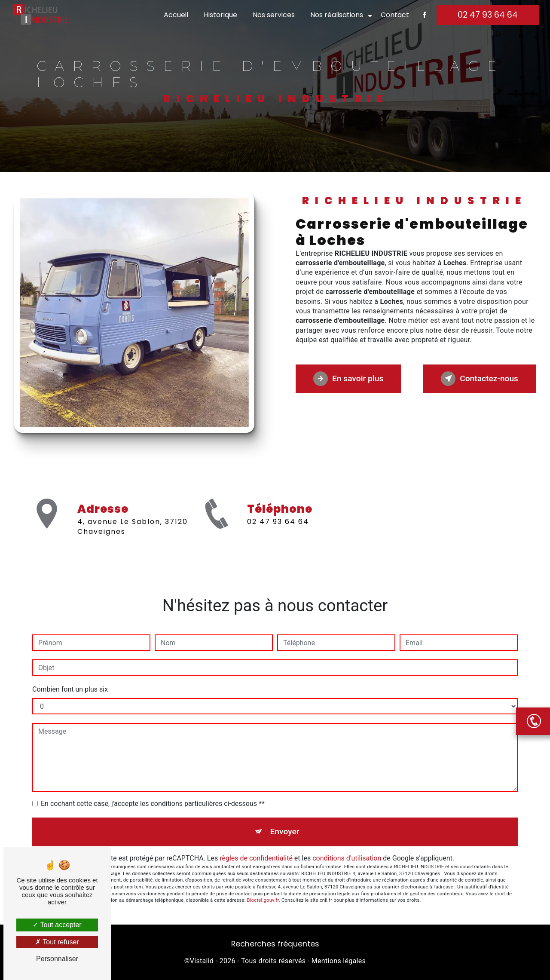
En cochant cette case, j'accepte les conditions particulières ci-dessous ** (153, 804)
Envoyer (285, 831)
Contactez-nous (480, 379)
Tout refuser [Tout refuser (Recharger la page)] (57, 942)
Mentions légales (339, 961)
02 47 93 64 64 (488, 15)
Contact (395, 15)
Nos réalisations (337, 15)
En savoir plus (348, 379)
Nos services (274, 15)
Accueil (176, 15)
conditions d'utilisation (347, 858)
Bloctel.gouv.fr (263, 900)
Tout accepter (57, 925)
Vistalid (202, 961)
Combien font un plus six (70, 689)
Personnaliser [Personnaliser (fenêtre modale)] (57, 959)
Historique (220, 15)
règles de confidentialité (256, 858)
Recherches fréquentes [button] (275, 944)
